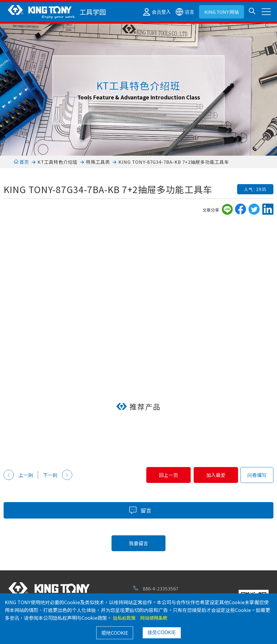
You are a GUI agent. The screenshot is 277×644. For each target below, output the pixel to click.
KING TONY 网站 (222, 12)
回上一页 (156, 475)
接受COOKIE (162, 632)
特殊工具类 (98, 162)
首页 (21, 162)
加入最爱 (212, 475)
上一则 (18, 475)
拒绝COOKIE (115, 633)
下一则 (58, 475)
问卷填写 (257, 475)
